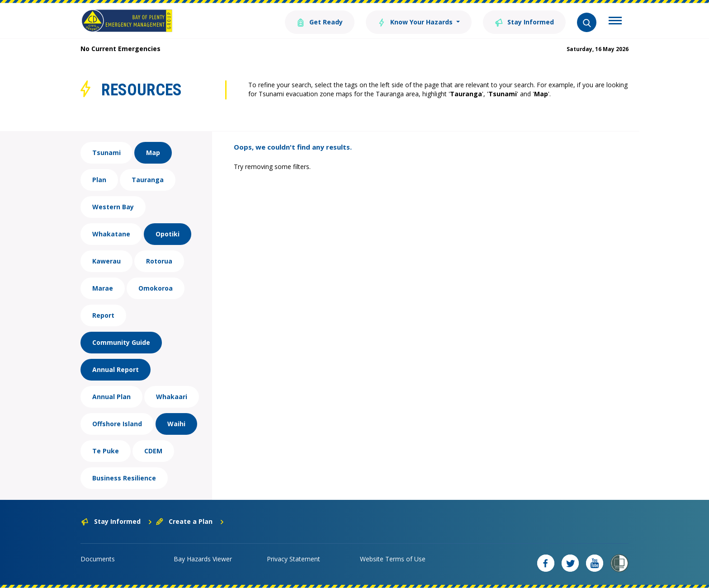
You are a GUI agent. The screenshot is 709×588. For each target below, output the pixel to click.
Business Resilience (124, 478)
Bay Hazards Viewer (203, 559)
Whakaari (172, 397)
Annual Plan (111, 397)
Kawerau (106, 261)
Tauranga (148, 180)
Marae (103, 288)
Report (103, 315)
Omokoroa (156, 288)
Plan (99, 180)
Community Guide (121, 342)
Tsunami (106, 153)
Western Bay (113, 207)
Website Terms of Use (393, 559)
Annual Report (116, 369)
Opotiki (168, 234)
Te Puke (106, 451)
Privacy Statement (293, 559)
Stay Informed (524, 21)
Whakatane (111, 234)
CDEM (153, 451)
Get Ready (320, 21)
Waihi (176, 424)
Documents (98, 559)
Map (153, 153)
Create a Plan (190, 521)
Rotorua (159, 261)
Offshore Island (117, 424)
